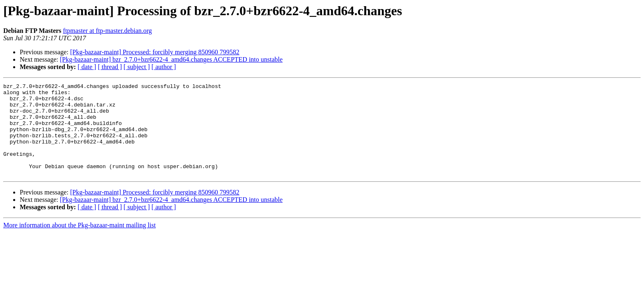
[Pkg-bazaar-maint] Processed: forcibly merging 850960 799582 (155, 52)
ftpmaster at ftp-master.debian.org (107, 31)
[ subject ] (137, 67)
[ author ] (164, 67)
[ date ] (87, 67)
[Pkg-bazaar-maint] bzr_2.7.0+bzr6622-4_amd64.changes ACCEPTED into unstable (171, 59)
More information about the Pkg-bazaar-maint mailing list (79, 244)
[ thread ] (110, 67)
